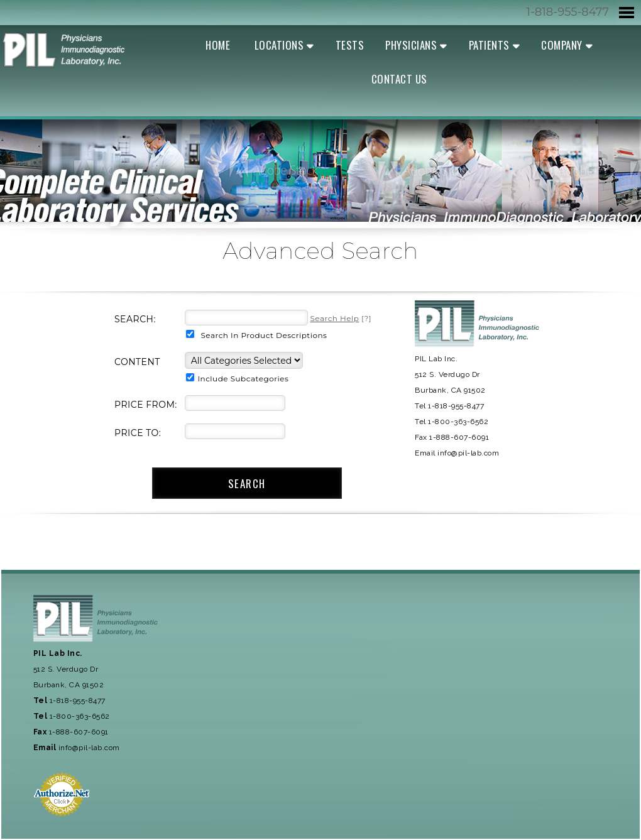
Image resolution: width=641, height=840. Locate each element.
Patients (489, 45)
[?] (341, 318)
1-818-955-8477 (567, 12)
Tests (350, 45)
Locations (279, 45)
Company (562, 45)
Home (218, 45)
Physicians (411, 45)
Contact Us (399, 79)
